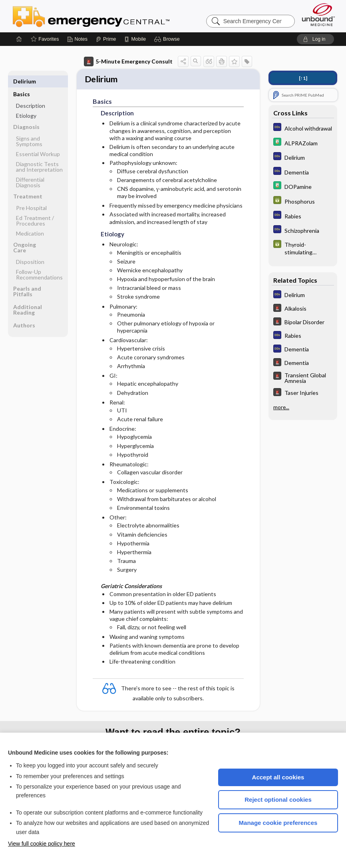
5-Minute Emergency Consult (128, 61)
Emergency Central (112, 16)
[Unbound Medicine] (318, 15)
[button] (168, 39)
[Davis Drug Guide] (303, 143)
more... (281, 407)
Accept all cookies (278, 777)
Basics (22, 81)
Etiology (26, 103)
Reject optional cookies (278, 800)
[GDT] (303, 201)
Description (31, 93)
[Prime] (106, 39)
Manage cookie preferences (278, 823)
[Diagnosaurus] (303, 128)
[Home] (19, 39)
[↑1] (303, 78)
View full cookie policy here (42, 844)
